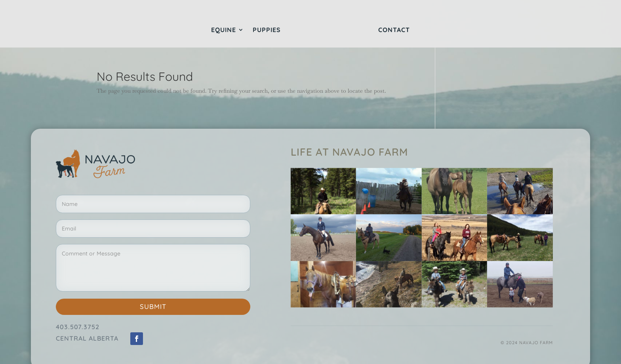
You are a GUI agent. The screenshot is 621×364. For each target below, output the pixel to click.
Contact (394, 30)
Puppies (267, 30)
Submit (153, 306)
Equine (224, 30)
